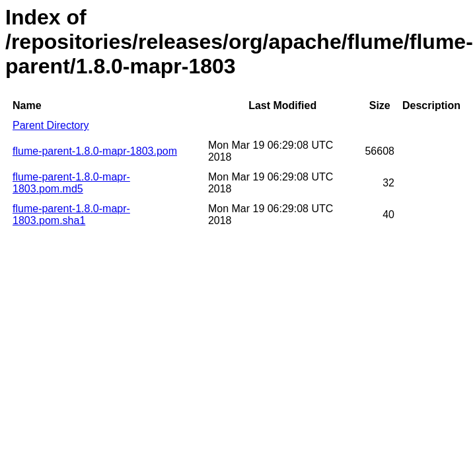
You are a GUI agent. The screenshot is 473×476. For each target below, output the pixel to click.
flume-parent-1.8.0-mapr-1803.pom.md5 (71, 183)
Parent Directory (51, 125)
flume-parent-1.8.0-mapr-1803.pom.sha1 (71, 215)
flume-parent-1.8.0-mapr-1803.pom (95, 151)
